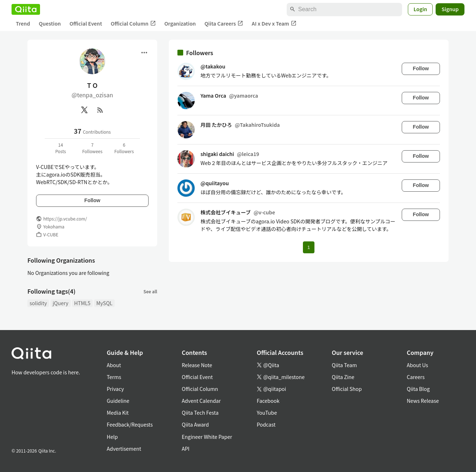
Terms (114, 377)
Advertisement (124, 449)
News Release (423, 401)
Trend (23, 23)
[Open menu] (144, 53)
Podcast (266, 424)
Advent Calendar (201, 401)
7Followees (92, 148)
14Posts (61, 148)
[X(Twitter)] (84, 110)
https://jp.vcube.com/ (65, 219)
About (114, 365)
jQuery (61, 303)
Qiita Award (195, 424)
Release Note (197, 365)
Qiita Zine (343, 377)
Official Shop (347, 389)
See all (150, 291)
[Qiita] (26, 9)
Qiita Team (344, 365)
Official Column (133, 24)
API (186, 449)
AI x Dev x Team (274, 24)
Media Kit (118, 413)
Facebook (268, 401)
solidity (38, 303)
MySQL (104, 303)
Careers (416, 377)
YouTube (267, 413)
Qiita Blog (418, 389)
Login (420, 9)
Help (112, 437)
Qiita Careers (224, 24)
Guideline (118, 401)
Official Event (86, 23)
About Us (417, 365)
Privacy (115, 389)
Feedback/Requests (130, 424)
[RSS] (100, 110)
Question (50, 23)
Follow (92, 200)
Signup (450, 9)
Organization (180, 23)
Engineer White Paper (207, 437)
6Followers (124, 148)
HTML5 (82, 303)
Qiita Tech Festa (200, 413)
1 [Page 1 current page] (308, 247)
